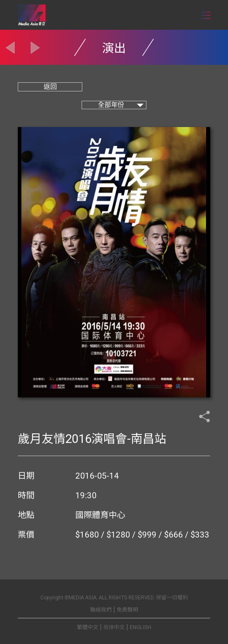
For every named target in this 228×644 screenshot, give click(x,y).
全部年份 (111, 105)
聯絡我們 (101, 610)
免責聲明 (127, 610)
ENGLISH (141, 627)
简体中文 (114, 627)
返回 (50, 87)
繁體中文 (88, 627)
